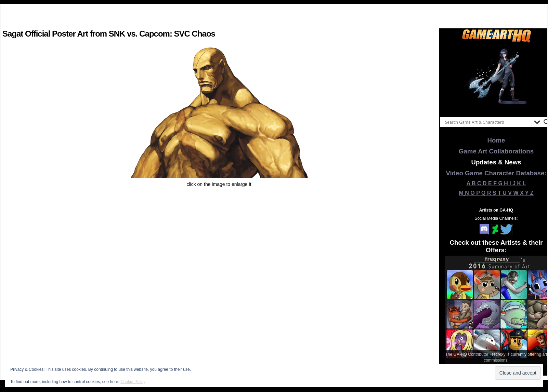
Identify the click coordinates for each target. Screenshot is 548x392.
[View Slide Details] (496, 78)
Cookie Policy (133, 382)
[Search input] (488, 122)
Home (496, 140)
